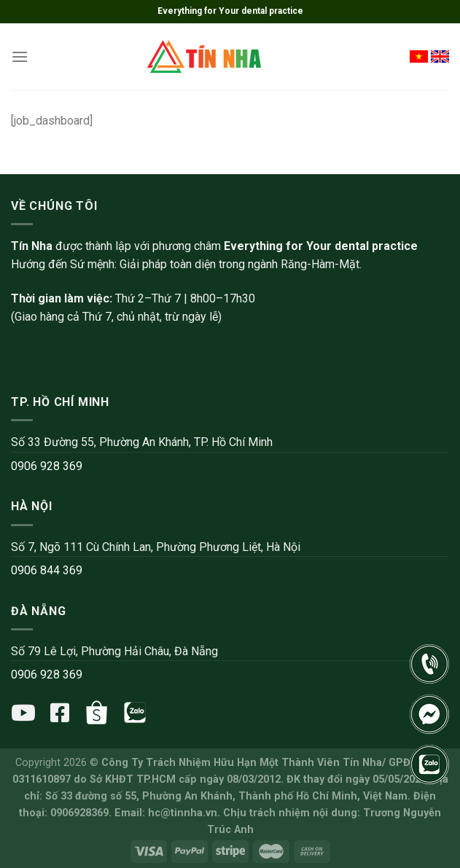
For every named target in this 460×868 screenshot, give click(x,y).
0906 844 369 (47, 570)
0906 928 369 (47, 466)
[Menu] (20, 56)
